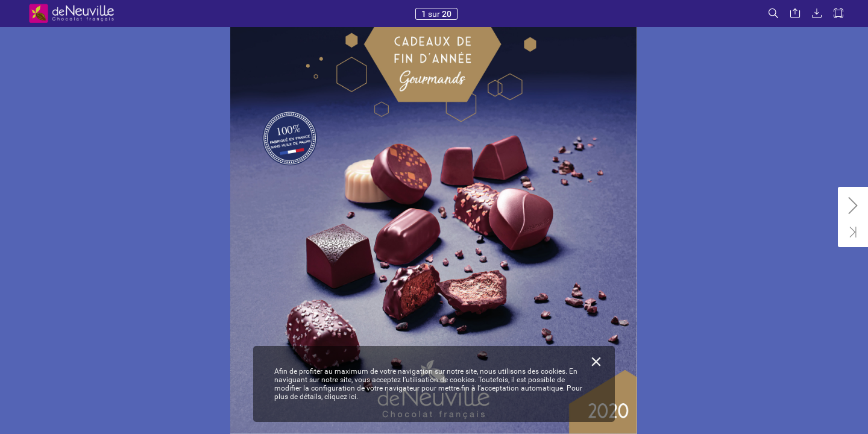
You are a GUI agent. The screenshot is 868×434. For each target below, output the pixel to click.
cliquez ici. (341, 397)
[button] (773, 14)
